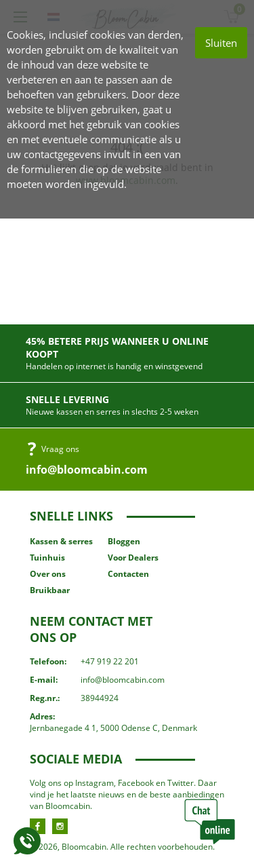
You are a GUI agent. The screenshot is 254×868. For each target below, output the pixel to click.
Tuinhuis (47, 558)
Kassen (61, 541)
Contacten (128, 574)
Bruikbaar (50, 590)
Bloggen (124, 541)
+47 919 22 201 (110, 661)
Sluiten (221, 43)
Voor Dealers (133, 558)
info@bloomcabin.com (87, 470)
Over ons (48, 574)
